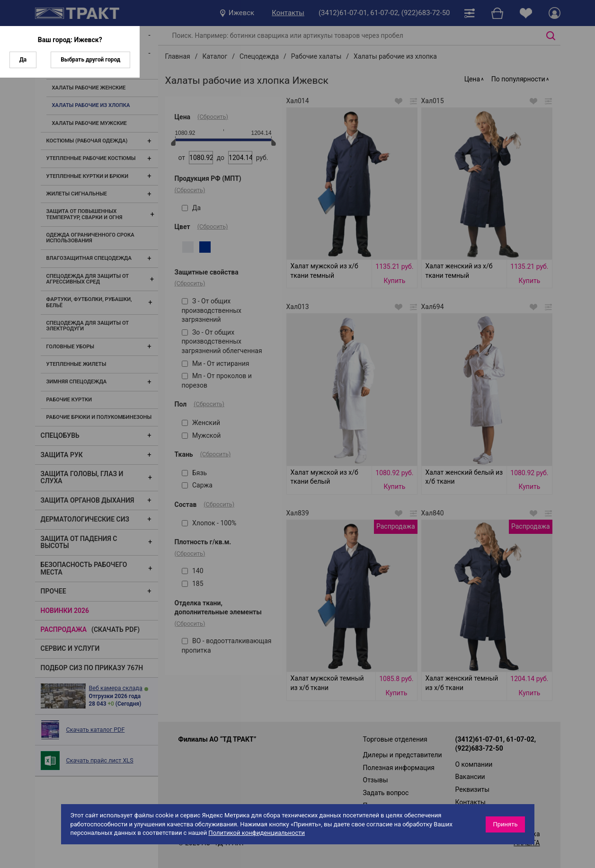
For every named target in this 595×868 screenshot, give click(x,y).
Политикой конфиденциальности (257, 833)
